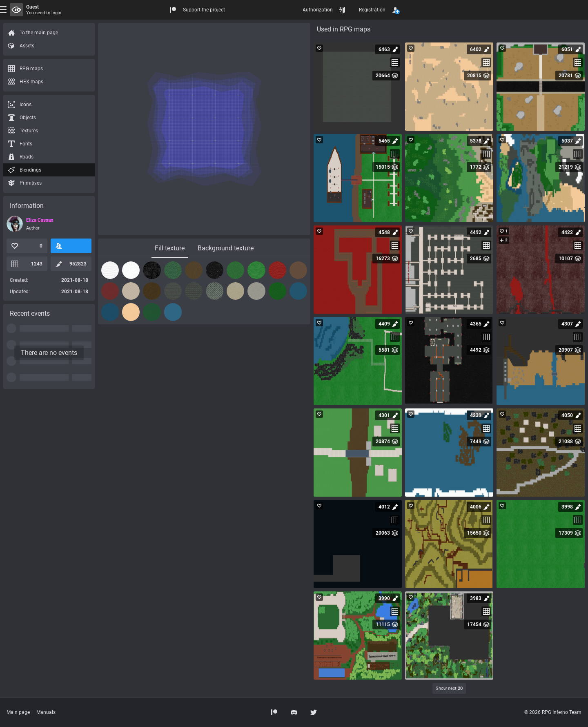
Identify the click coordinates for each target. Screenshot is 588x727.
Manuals (46, 712)
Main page (18, 712)
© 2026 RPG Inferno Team (553, 712)
